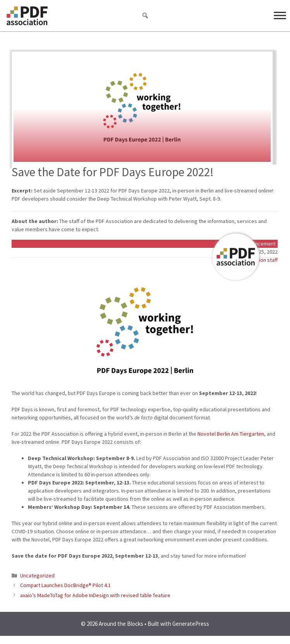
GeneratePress (191, 624)
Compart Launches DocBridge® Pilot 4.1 (65, 585)
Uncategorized (37, 575)
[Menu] (280, 15)
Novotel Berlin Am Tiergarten (231, 434)
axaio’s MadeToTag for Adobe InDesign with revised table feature (95, 595)
